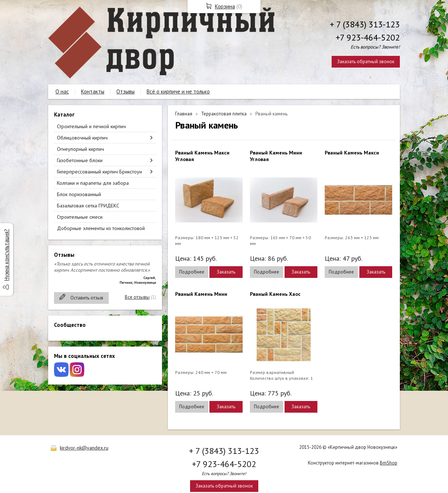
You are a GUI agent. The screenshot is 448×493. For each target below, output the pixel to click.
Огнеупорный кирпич (80, 149)
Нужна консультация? (6, 255)
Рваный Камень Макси (352, 153)
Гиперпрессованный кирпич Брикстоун (99, 172)
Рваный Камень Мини (201, 294)
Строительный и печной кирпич (91, 126)
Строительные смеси (80, 217)
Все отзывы (137, 297)
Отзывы (125, 91)
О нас (62, 91)
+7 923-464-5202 (368, 37)
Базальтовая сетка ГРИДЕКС (88, 206)
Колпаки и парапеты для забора (93, 183)
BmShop (389, 463)
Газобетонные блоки (80, 160)
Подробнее (192, 272)
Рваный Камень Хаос (275, 294)
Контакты (93, 91)
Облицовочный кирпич (82, 138)
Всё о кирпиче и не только (178, 91)
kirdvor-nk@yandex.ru (84, 448)
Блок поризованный (79, 194)
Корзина (225, 6)
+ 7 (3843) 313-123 (365, 24)
